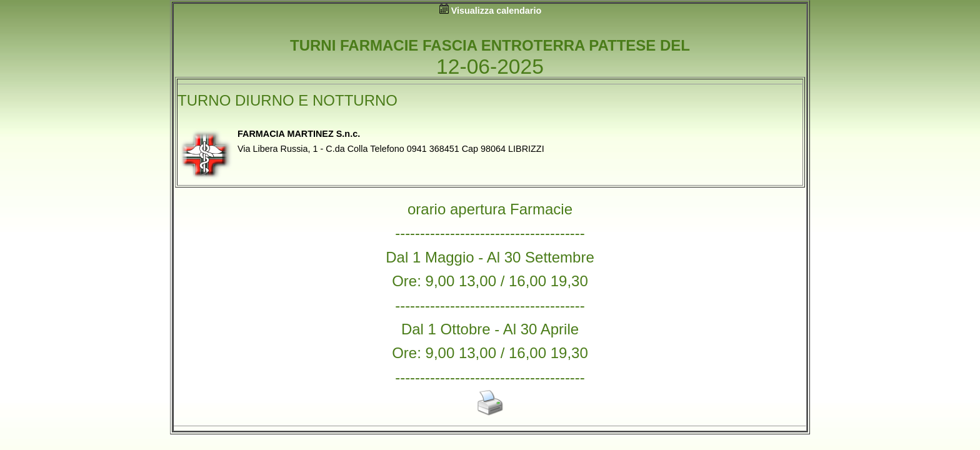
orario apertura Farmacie (490, 209)
